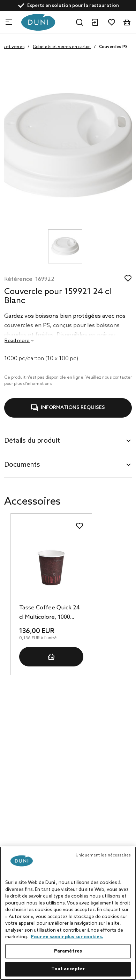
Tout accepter (68, 969)
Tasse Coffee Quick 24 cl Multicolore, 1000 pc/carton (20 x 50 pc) (50, 613)
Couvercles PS (113, 47)
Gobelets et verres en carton (62, 47)
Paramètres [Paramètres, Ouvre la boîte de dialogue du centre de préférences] (68, 951)
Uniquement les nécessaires (103, 855)
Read (17, 341)
